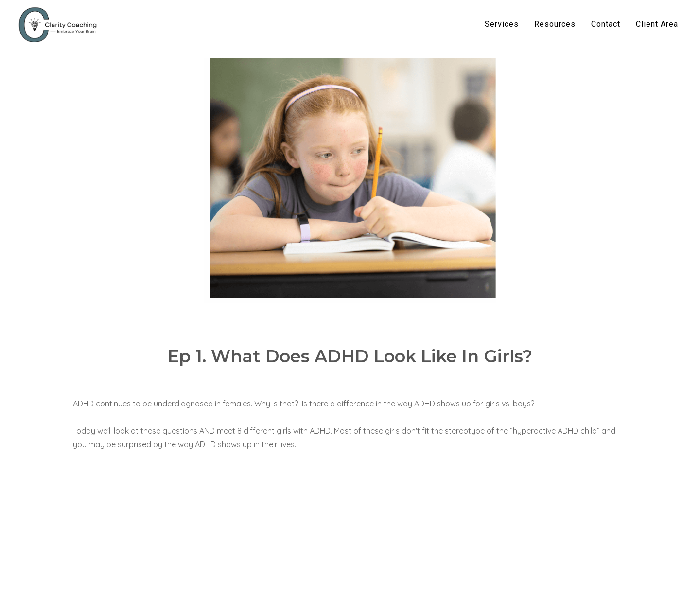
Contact (606, 24)
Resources (555, 24)
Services (502, 24)
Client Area (657, 24)
